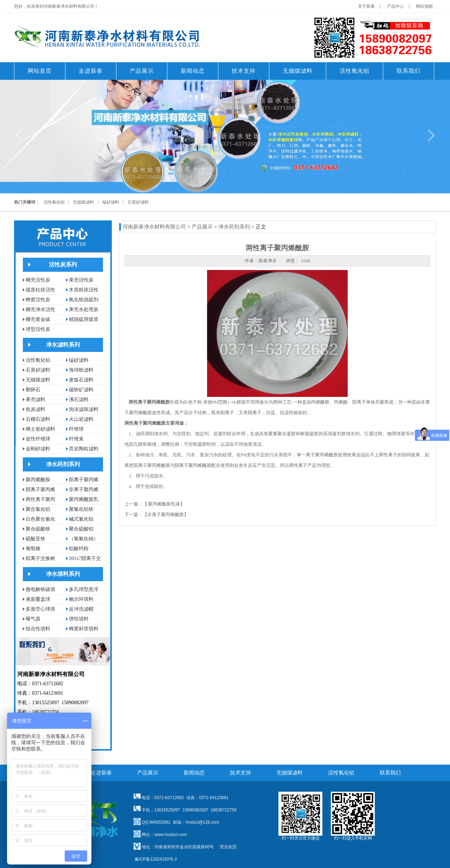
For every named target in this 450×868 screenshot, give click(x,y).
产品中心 (396, 6)
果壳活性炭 (81, 280)
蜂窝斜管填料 (84, 629)
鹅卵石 (33, 390)
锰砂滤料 (111, 202)
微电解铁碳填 (40, 589)
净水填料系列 (63, 574)
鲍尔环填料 (81, 599)
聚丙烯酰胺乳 (84, 499)
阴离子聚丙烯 (40, 490)
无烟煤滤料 (83, 202)
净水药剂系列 (63, 464)
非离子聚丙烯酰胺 (166, 515)
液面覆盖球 (38, 599)
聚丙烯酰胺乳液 (164, 504)
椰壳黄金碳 (38, 319)
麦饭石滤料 (81, 380)
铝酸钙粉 (79, 549)
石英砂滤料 (138, 202)
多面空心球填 (40, 609)
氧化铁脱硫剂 (84, 300)
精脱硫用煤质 (84, 319)
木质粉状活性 (84, 290)
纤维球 (76, 429)
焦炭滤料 (36, 409)
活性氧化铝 (54, 202)
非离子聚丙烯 (84, 490)
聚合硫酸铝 (81, 529)
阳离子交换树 (40, 558)
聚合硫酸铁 (38, 529)
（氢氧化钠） (84, 539)
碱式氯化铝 (81, 519)
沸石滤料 (79, 400)
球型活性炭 (38, 329)
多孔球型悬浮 (84, 589)
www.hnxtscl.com (171, 835)
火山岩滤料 (81, 419)
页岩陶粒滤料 (84, 449)
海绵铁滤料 (81, 370)
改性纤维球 (38, 439)
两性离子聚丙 (40, 499)
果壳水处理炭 (84, 310)
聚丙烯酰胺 (38, 480)
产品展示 (202, 227)
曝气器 (33, 619)
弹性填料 (79, 619)
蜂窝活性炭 (38, 300)
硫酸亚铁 (36, 539)
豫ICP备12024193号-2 (156, 859)
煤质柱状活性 (40, 290)
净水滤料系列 (63, 345)
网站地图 (424, 6)
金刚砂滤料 (38, 449)
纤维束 (76, 439)
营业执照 (228, 847)
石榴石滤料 (38, 419)
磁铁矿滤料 (81, 390)
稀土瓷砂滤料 (40, 429)
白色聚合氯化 (40, 519)
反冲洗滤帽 (81, 609)
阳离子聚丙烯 (84, 480)
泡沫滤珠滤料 (84, 409)
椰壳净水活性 (40, 310)
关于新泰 (366, 6)
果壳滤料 (36, 400)
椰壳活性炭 (38, 280)
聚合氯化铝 (38, 509)
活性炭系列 (63, 265)
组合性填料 (38, 629)
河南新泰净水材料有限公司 (154, 227)
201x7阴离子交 (85, 558)
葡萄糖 (33, 549)
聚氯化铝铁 (81, 509)
